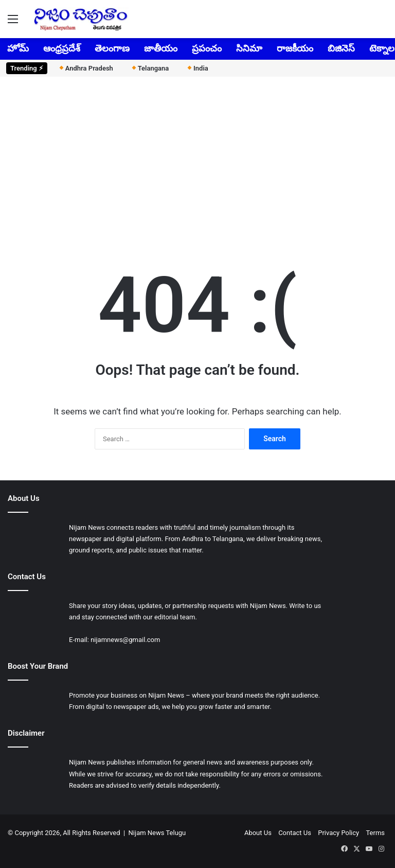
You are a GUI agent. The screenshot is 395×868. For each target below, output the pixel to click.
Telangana (150, 68)
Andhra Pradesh (86, 68)
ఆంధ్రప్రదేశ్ (62, 48)
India (197, 68)
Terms (375, 833)
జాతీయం (161, 48)
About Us (258, 833)
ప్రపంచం (207, 48)
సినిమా (249, 48)
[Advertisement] (197, 164)
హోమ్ (18, 48)
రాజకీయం (295, 48)
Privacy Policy (338, 833)
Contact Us (295, 833)
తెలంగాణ (112, 48)
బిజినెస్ (341, 48)
